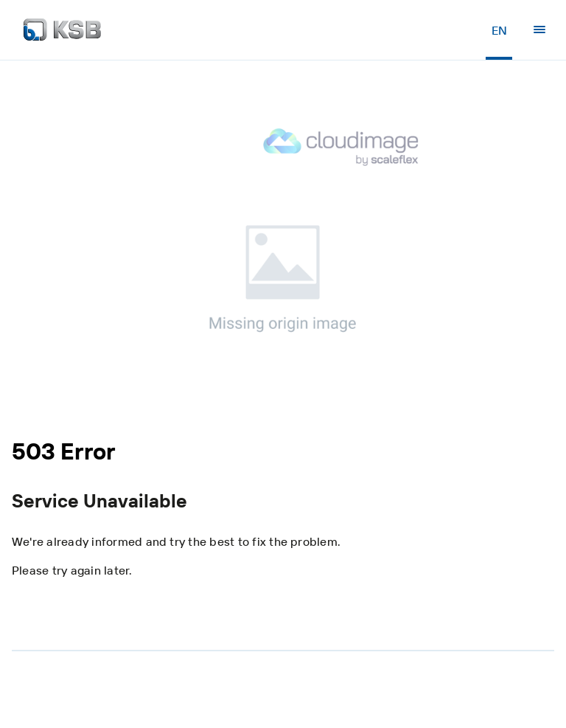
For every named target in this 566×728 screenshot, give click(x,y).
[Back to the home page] (62, 30)
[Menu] (539, 30)
